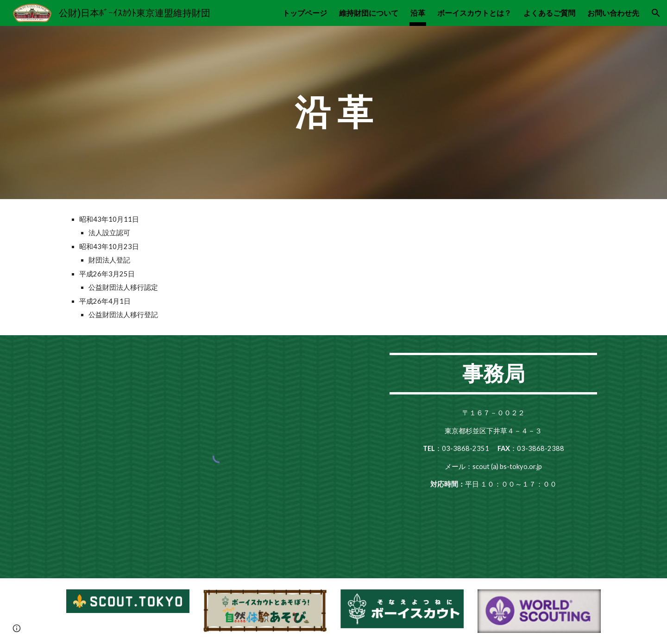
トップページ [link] (305, 13)
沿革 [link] (418, 13)
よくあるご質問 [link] (549, 13)
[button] (656, 13)
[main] (333, 113)
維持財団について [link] (369, 13)
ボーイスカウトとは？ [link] (474, 13)
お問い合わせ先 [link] (613, 13)
